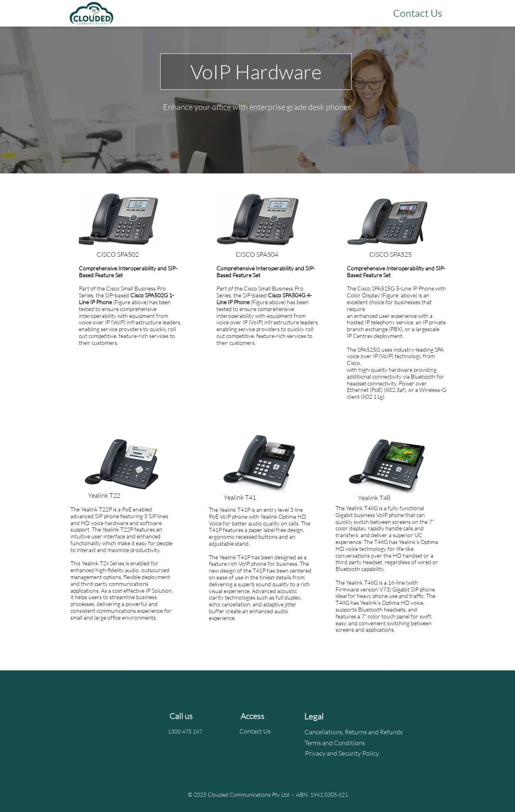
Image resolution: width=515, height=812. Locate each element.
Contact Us (255, 731)
